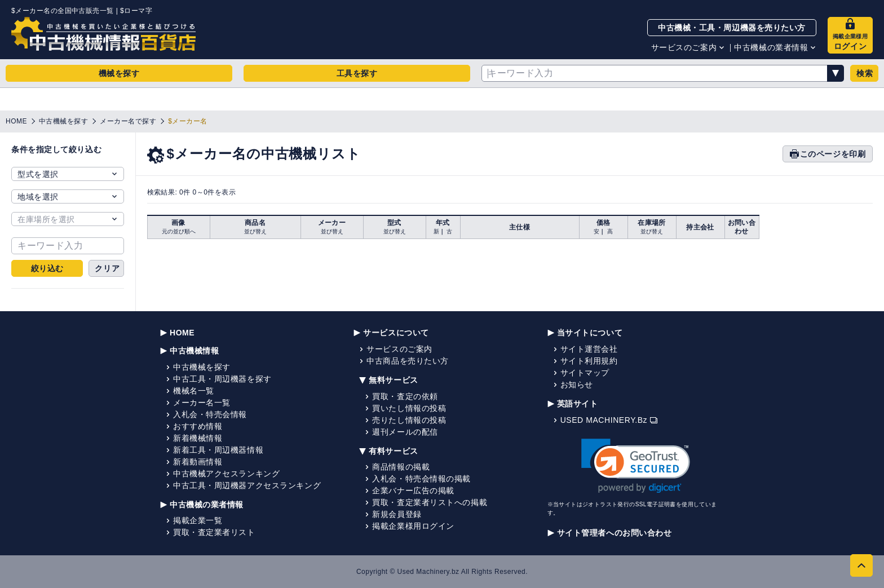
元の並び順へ (179, 231)
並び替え (255, 231)
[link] (636, 466)
